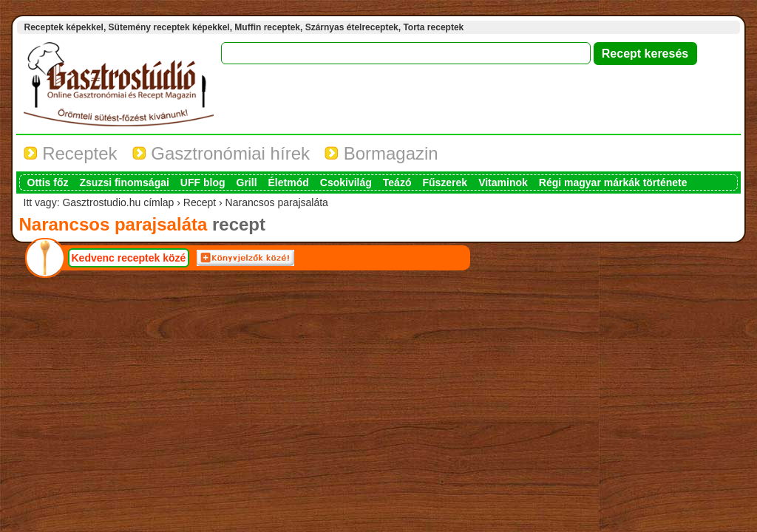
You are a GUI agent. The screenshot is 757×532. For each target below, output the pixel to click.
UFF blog (203, 183)
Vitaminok (503, 183)
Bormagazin (381, 153)
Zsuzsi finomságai (125, 183)
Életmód (289, 183)
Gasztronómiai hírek (221, 153)
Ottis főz (48, 183)
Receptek (71, 153)
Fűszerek (445, 183)
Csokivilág (346, 183)
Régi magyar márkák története (613, 183)
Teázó (397, 183)
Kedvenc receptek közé (129, 258)
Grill (247, 183)
